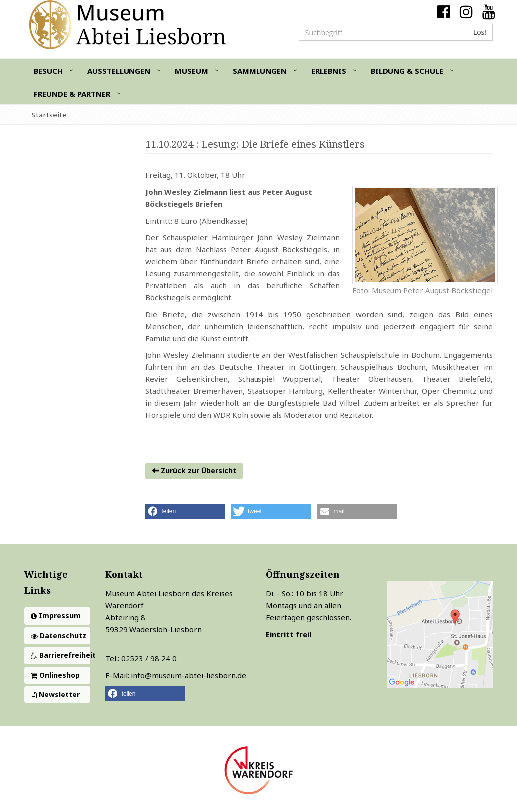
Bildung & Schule (407, 71)
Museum (192, 71)
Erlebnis (329, 71)
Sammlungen (260, 71)
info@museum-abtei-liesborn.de (189, 675)
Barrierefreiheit (61, 655)
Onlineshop (55, 675)
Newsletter (55, 694)
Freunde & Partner (72, 94)
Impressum (56, 616)
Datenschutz (59, 636)
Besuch (48, 71)
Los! (480, 32)
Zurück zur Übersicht (194, 471)
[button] (185, 511)
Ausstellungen (119, 71)
